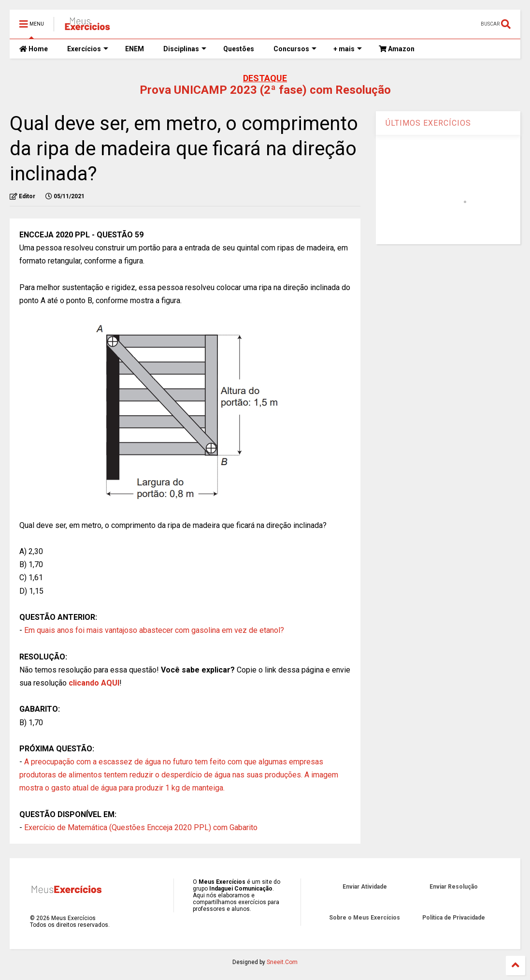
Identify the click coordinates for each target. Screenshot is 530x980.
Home (34, 49)
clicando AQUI (94, 683)
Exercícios (88, 49)
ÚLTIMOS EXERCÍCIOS (428, 123)
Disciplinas (185, 49)
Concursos (295, 49)
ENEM (135, 49)
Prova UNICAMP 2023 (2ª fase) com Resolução (265, 90)
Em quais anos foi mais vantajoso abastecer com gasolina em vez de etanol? (154, 630)
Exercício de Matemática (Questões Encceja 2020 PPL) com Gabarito (141, 827)
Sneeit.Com (282, 962)
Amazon (397, 49)
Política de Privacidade (454, 918)
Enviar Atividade (365, 887)
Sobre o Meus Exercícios (365, 918)
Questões (239, 49)
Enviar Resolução (454, 887)
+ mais (348, 49)
